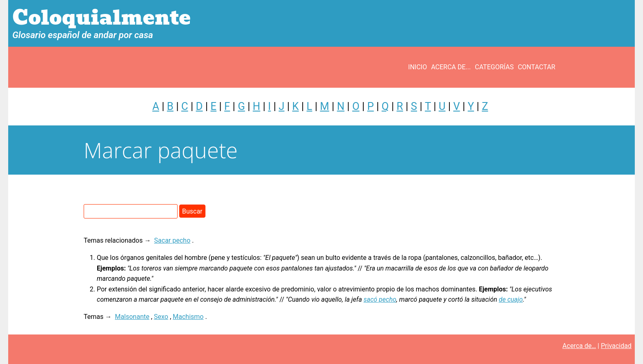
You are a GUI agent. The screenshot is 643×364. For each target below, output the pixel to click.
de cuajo (511, 299)
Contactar (537, 67)
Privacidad (616, 346)
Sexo (161, 317)
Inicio (417, 67)
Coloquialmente (101, 18)
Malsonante (132, 317)
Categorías (494, 67)
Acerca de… (579, 346)
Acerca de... (451, 67)
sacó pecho (380, 299)
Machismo (188, 317)
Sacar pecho (172, 240)
